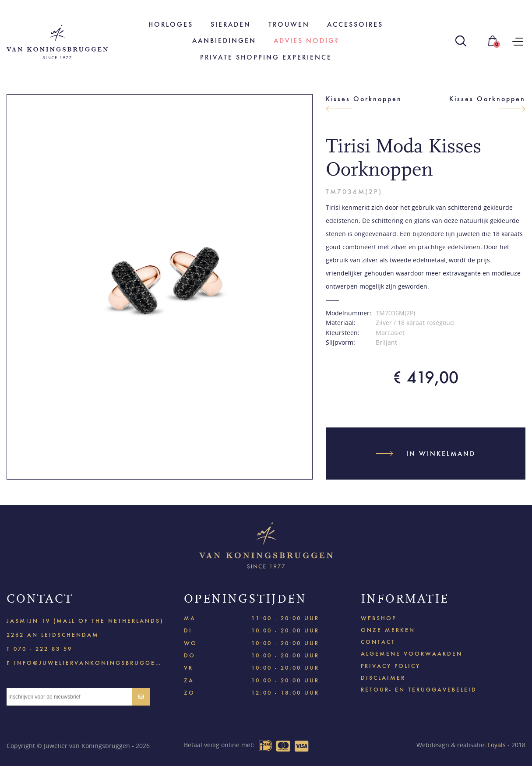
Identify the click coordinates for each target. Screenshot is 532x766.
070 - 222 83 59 (43, 649)
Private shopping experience (266, 57)
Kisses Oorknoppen (364, 99)
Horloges (171, 24)
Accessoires (355, 24)
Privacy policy (391, 666)
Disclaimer (383, 678)
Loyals (497, 745)
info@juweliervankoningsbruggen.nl (88, 662)
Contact (378, 642)
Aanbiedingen (224, 41)
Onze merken (388, 630)
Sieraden (231, 24)
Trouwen (289, 24)
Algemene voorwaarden (412, 654)
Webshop (379, 618)
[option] (160, 286)
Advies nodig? (307, 41)
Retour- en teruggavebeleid (419, 690)
